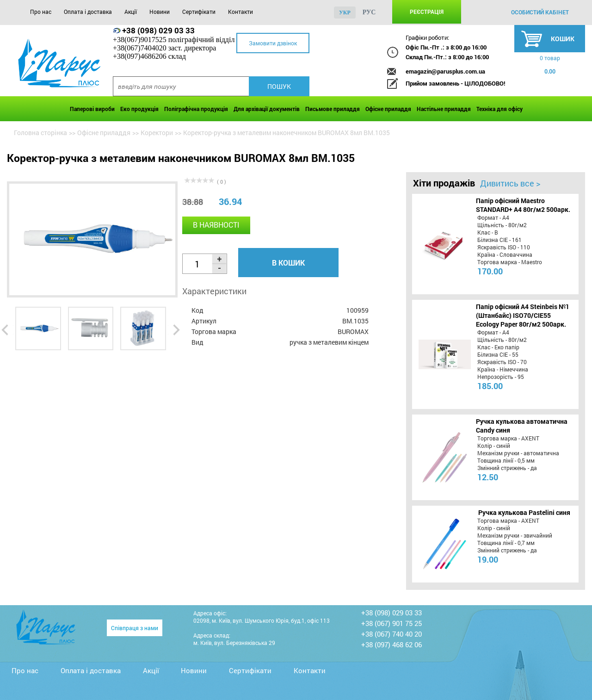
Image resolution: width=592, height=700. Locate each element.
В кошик (288, 263)
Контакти (240, 12)
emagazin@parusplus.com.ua (445, 71)
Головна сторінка (40, 133)
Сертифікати (199, 12)
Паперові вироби (92, 109)
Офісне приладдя (388, 109)
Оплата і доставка (88, 12)
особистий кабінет (540, 12)
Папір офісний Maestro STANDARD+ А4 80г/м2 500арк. (523, 205)
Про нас (41, 12)
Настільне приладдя (444, 109)
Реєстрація (427, 12)
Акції (131, 12)
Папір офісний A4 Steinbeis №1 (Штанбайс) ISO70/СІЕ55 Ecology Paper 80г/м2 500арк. (523, 315)
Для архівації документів (267, 109)
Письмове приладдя (333, 109)
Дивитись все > (510, 183)
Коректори (157, 133)
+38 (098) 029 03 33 (158, 30)
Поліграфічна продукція (196, 109)
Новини (160, 12)
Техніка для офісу (499, 109)
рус (369, 12)
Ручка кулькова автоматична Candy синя (522, 426)
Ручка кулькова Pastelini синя (524, 512)
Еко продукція (139, 109)
